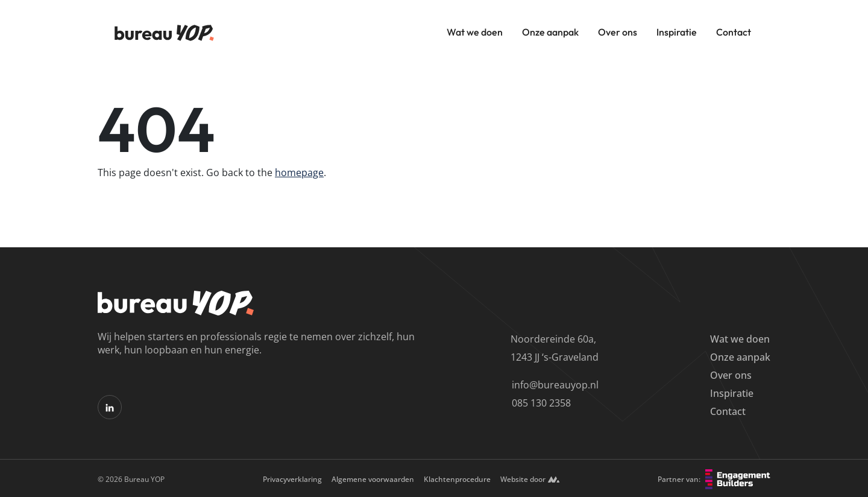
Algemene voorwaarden (373, 479)
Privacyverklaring (292, 479)
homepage (299, 173)
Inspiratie (677, 32)
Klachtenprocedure (457, 479)
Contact (734, 32)
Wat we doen (475, 32)
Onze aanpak (550, 32)
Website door (530, 479)
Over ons (618, 32)
